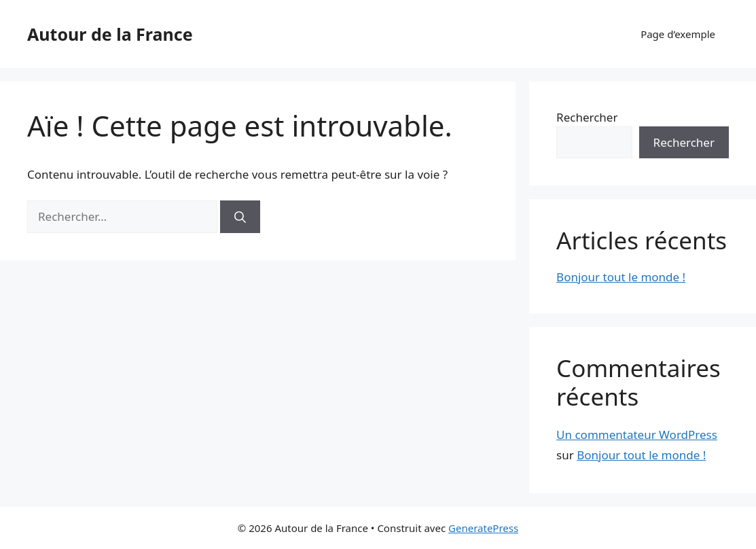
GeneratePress (483, 528)
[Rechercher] (240, 217)
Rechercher (587, 117)
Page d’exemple (678, 34)
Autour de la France (110, 34)
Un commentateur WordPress (637, 435)
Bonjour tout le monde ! (621, 277)
